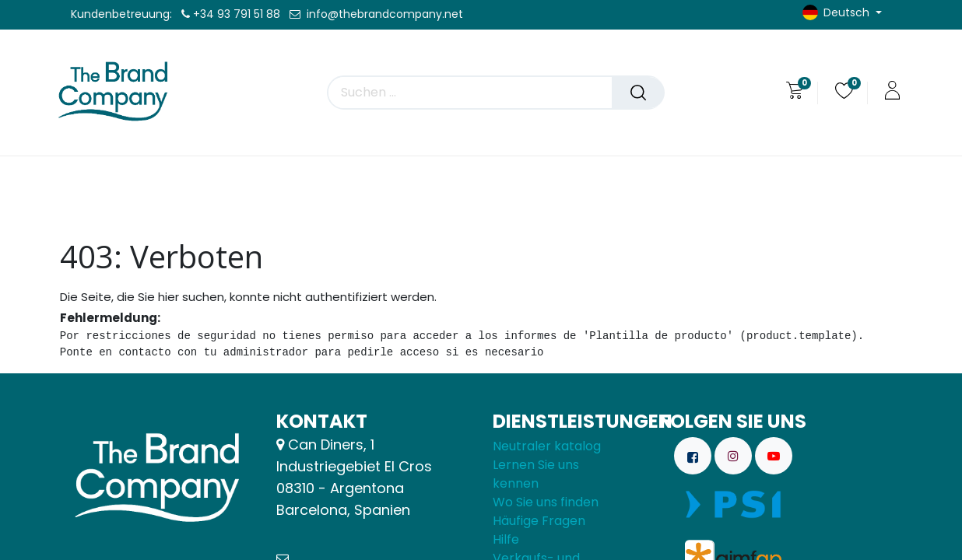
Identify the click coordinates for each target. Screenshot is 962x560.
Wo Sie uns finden (546, 502)
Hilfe (506, 539)
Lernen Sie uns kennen (536, 474)
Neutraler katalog (547, 446)
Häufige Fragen (539, 521)
